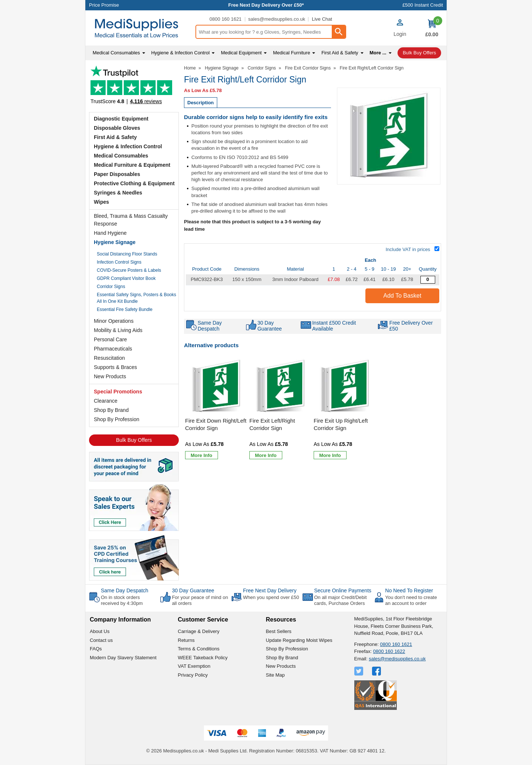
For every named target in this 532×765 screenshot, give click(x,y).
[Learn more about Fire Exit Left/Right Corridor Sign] (266, 455)
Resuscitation (109, 358)
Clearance (106, 401)
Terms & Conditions (199, 649)
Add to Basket (403, 296)
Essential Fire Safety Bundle (125, 309)
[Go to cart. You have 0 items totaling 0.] (432, 28)
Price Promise (104, 5)
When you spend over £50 (271, 597)
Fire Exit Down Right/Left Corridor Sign (216, 424)
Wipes (101, 202)
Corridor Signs (111, 287)
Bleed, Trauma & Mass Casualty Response (131, 220)
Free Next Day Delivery (270, 590)
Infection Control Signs (119, 262)
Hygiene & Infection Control (128, 146)
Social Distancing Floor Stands (127, 254)
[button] (400, 29)
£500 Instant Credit (423, 5)
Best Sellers (279, 631)
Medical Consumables (121, 156)
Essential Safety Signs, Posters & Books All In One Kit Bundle (137, 298)
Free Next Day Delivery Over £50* (266, 5)
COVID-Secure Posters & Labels (129, 270)
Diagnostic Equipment (121, 119)
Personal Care (110, 339)
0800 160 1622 (389, 651)
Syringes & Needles (118, 193)
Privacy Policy (193, 675)
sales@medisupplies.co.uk (277, 19)
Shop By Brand (111, 410)
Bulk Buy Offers (134, 440)
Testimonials (134, 87)
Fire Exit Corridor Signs (308, 68)
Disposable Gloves (117, 128)
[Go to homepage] (140, 28)
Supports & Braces (115, 367)
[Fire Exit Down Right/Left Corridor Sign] (216, 409)
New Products (110, 376)
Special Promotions (118, 392)
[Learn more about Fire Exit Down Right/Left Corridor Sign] (202, 455)
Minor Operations (114, 321)
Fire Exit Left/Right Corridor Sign (272, 424)
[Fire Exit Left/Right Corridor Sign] (280, 409)
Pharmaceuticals (113, 349)
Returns (186, 640)
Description (201, 103)
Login (400, 34)
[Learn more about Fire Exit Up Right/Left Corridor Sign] (330, 455)
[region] (216, 386)
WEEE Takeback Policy (203, 658)
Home (190, 68)
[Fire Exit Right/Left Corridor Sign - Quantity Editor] (428, 280)
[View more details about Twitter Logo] (359, 671)
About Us (100, 631)
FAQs (96, 649)
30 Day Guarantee (193, 590)
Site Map (275, 675)
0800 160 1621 (226, 19)
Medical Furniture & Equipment (132, 165)
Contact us (101, 640)
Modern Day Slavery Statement (123, 658)
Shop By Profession (117, 419)
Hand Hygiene (110, 233)
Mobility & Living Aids (118, 330)
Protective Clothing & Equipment (134, 183)
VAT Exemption (194, 666)
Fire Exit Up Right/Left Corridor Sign (341, 424)
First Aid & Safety (115, 137)
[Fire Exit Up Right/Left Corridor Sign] (345, 409)
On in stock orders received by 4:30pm (122, 600)
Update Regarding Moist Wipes (299, 640)
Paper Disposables (117, 174)
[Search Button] (338, 32)
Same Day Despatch (125, 590)
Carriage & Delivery (199, 631)
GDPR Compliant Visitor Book (126, 278)
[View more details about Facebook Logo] (377, 671)
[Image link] (134, 557)
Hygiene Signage (115, 242)
